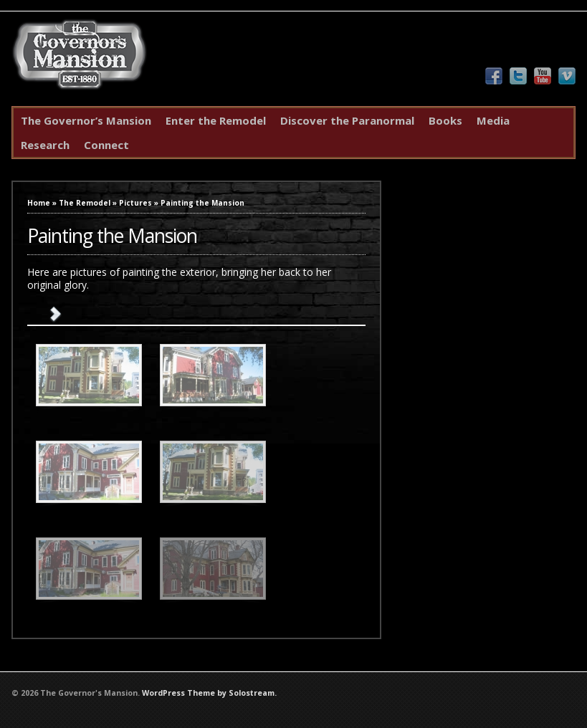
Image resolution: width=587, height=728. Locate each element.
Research (45, 145)
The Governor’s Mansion (86, 120)
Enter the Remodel (216, 120)
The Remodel (85, 203)
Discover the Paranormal (347, 120)
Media (493, 120)
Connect (106, 145)
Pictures (135, 203)
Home (39, 203)
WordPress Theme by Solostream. (209, 693)
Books (445, 120)
